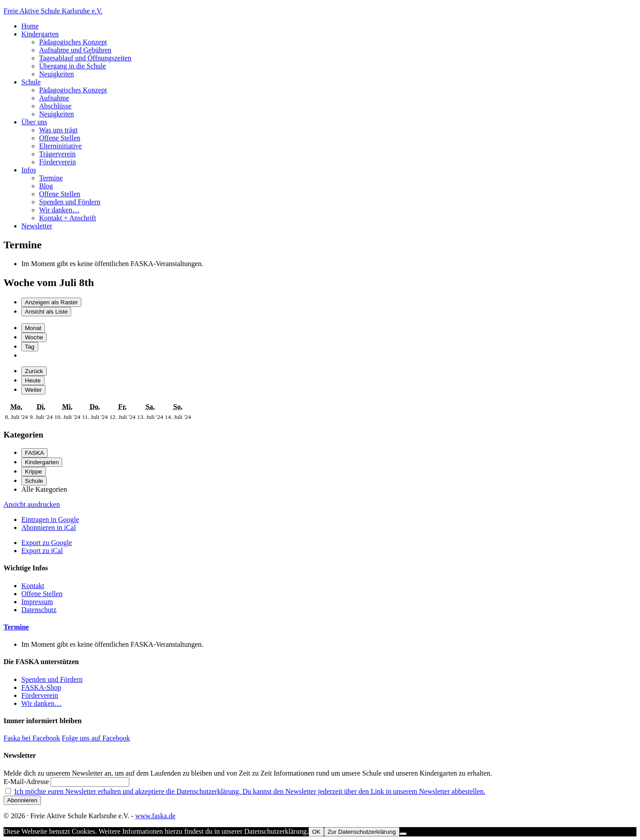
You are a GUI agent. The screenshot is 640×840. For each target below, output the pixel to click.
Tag (30, 347)
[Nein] (403, 834)
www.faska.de (155, 816)
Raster (51, 302)
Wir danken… (41, 703)
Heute (33, 380)
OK (316, 832)
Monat (33, 328)
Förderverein (40, 695)
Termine (16, 627)
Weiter (33, 390)
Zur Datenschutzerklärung (362, 832)
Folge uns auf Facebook (96, 738)
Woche (34, 337)
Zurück (34, 371)
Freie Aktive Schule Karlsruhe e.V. (53, 11)
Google (50, 520)
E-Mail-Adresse (26, 782)
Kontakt (33, 586)
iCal (49, 527)
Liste (46, 312)
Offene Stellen (42, 594)
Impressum (37, 602)
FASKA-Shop (41, 687)
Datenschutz (39, 610)
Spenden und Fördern (52, 679)
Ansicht (32, 504)
